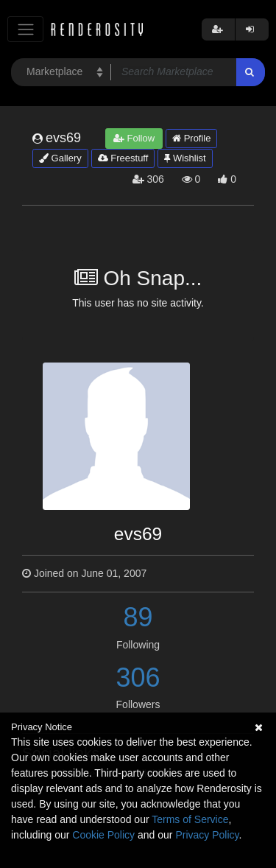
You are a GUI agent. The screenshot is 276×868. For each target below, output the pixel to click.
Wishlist (185, 158)
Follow (134, 138)
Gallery (60, 158)
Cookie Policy (103, 835)
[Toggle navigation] (25, 29)
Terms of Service (190, 819)
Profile (191, 138)
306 (138, 678)
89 (138, 617)
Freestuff (123, 158)
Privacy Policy (207, 835)
